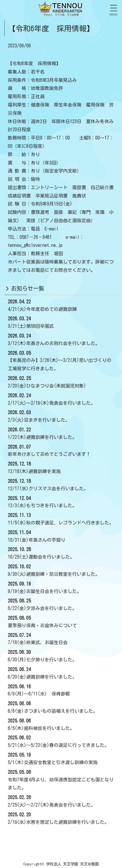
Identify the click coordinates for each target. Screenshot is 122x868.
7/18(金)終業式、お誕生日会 (38, 642)
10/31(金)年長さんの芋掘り (37, 540)
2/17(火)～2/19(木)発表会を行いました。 (52, 403)
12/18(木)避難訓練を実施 (34, 471)
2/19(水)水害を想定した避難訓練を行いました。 (58, 822)
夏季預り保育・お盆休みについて (42, 625)
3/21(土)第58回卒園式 (31, 326)
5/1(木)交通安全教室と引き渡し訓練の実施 (53, 762)
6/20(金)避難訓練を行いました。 (42, 677)
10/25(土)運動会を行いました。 (41, 557)
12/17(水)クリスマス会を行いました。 (48, 489)
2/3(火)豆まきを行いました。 (39, 420)
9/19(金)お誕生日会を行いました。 (45, 591)
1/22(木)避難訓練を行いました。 (42, 437)
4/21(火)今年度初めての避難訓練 (42, 309)
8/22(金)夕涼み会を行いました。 (42, 608)
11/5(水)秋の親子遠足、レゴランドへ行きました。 (61, 523)
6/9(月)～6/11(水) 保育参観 (39, 694)
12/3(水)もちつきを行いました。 (42, 505)
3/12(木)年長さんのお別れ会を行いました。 (54, 343)
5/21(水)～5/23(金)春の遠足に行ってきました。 (58, 745)
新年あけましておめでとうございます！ (49, 454)
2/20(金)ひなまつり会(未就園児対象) (47, 386)
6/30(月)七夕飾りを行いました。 (42, 660)
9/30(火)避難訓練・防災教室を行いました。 (54, 574)
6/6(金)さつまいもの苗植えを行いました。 (53, 711)
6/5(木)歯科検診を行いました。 (41, 728)
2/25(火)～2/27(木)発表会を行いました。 (52, 805)
